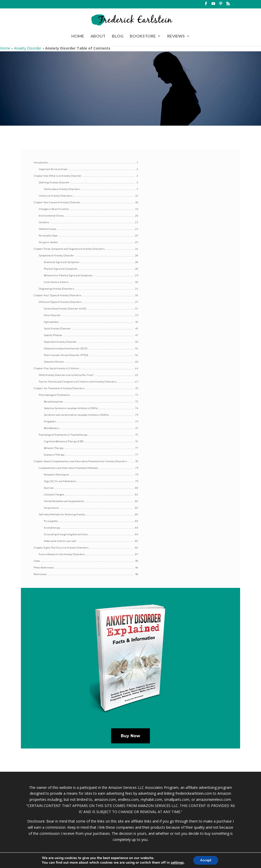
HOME (78, 36)
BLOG (118, 36)
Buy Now (130, 736)
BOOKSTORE (143, 36)
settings (177, 862)
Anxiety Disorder (28, 48)
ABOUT (98, 36)
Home (5, 48)
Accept (206, 860)
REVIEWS (176, 36)
